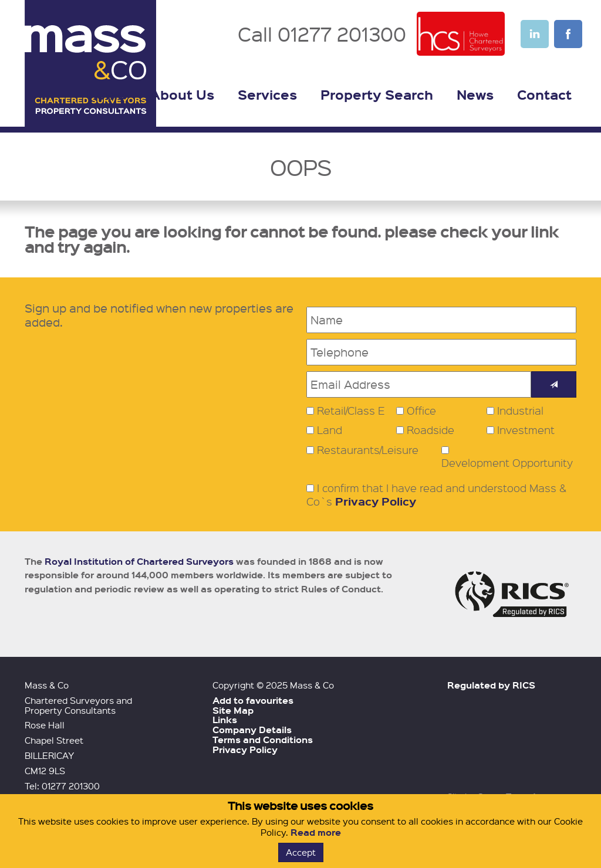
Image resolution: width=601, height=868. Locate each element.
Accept (301, 852)
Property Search (377, 94)
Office (421, 411)
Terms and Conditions (263, 740)
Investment (526, 430)
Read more (316, 832)
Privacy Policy (376, 501)
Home (107, 94)
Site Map (233, 710)
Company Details (252, 730)
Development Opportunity (507, 463)
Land (330, 430)
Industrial (520, 411)
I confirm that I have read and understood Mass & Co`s (436, 495)
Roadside (431, 430)
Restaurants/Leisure (368, 450)
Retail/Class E (351, 411)
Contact (544, 94)
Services (267, 94)
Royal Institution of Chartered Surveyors (139, 561)
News (475, 94)
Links (225, 720)
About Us (182, 94)
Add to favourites (253, 700)
